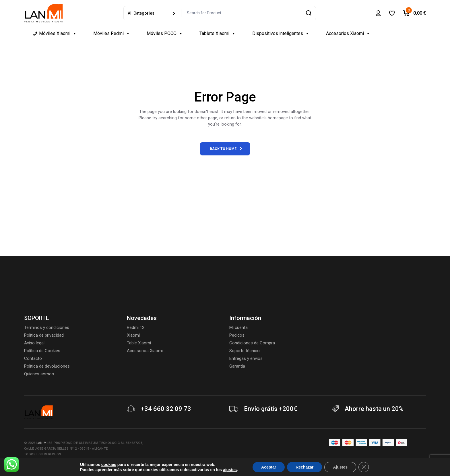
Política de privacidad (44, 335)
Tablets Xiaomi (218, 34)
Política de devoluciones (47, 366)
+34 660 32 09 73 (166, 409)
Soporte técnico (245, 351)
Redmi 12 (136, 327)
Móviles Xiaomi (58, 34)
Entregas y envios (246, 358)
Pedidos (237, 335)
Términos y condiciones (47, 327)
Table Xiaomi (139, 343)
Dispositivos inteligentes (281, 34)
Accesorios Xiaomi (348, 34)
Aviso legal (34, 343)
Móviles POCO (165, 34)
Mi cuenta (238, 327)
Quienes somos (39, 374)
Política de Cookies (42, 351)
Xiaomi (133, 335)
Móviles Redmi (112, 34)
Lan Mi (42, 443)
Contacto (33, 358)
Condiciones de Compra (252, 343)
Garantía (237, 366)
